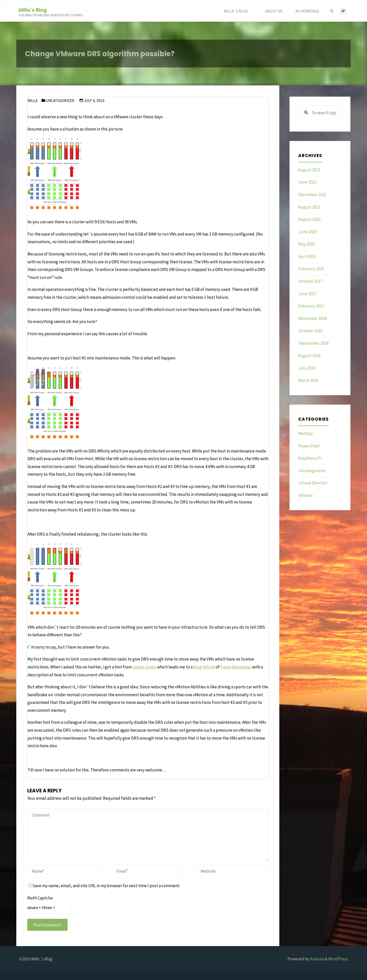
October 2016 (310, 331)
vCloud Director (313, 483)
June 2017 (307, 294)
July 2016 (307, 368)
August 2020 (309, 219)
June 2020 (307, 232)
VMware (305, 495)
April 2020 (307, 256)
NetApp (305, 433)
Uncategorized (60, 101)
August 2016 (309, 356)
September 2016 (313, 343)
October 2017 (310, 281)
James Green (144, 667)
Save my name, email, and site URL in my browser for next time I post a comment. (104, 886)
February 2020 (311, 269)
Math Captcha (40, 898)
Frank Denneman (236, 667)
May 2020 (306, 244)
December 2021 (312, 195)
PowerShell (309, 446)
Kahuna (317, 959)
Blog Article (204, 667)
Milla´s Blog (33, 10)
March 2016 (308, 380)
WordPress (338, 959)
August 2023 (309, 170)
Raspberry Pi (310, 458)
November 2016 (312, 318)
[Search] (332, 11)
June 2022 (307, 182)
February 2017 (311, 306)
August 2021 (309, 207)
